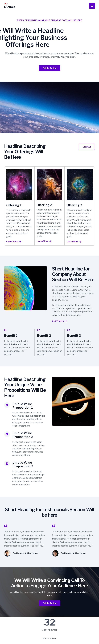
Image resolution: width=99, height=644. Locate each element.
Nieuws (10, 7)
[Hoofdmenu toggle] (92, 6)
